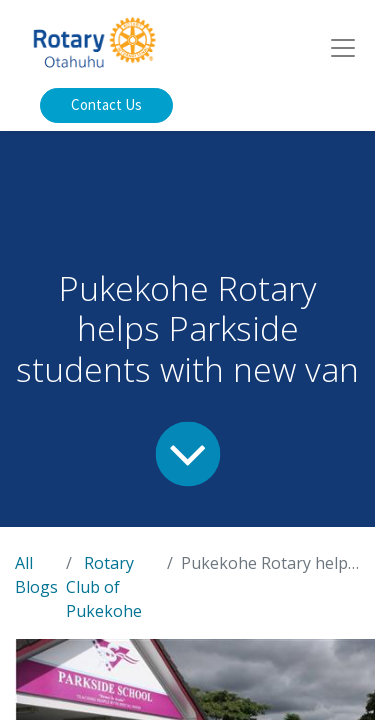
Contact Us (106, 104)
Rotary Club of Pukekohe (104, 587)
